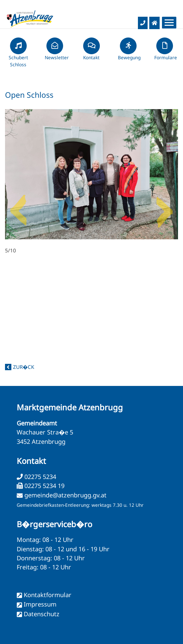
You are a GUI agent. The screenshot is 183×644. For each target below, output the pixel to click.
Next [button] (165, 208)
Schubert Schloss (18, 55)
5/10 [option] (91, 181)
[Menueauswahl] (169, 23)
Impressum (40, 604)
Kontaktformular (48, 595)
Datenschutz (42, 614)
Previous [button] (18, 208)
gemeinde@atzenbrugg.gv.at (65, 495)
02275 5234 (39, 477)
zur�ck (24, 367)
